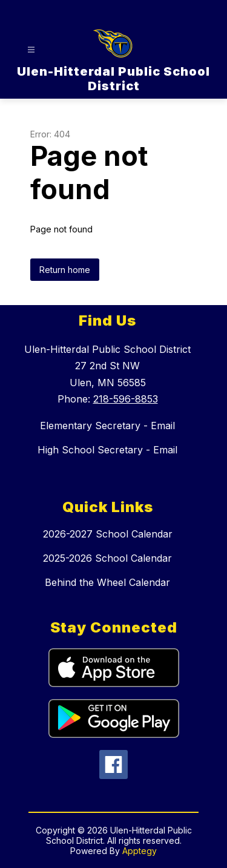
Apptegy (140, 851)
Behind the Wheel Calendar (107, 582)
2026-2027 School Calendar (108, 534)
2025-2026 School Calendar (107, 558)
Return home (65, 270)
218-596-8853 (126, 399)
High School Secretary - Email (107, 450)
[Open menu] (31, 50)
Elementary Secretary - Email (107, 426)
